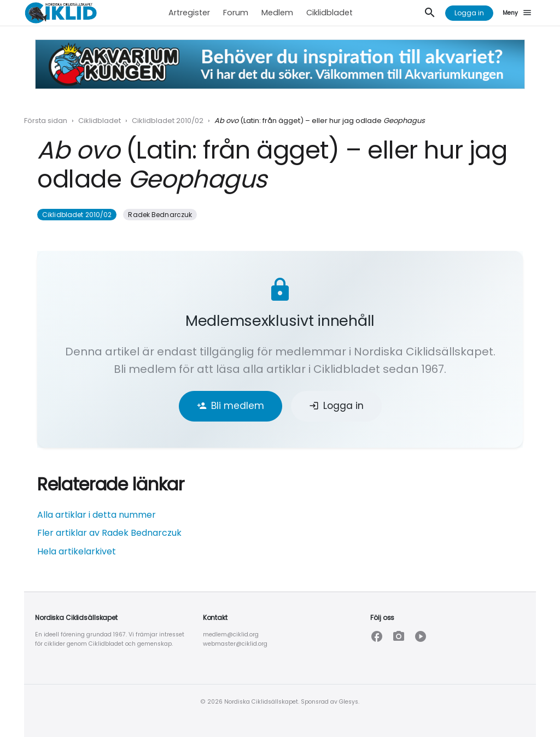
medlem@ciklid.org (231, 634)
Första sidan (46, 121)
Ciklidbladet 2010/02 (168, 121)
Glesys (349, 702)
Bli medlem (231, 406)
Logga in (469, 13)
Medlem (277, 13)
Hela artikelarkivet (77, 551)
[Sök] (430, 13)
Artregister (189, 13)
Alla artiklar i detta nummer (97, 515)
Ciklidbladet (329, 13)
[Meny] (519, 13)
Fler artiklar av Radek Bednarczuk (109, 533)
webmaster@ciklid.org (235, 644)
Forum (236, 13)
